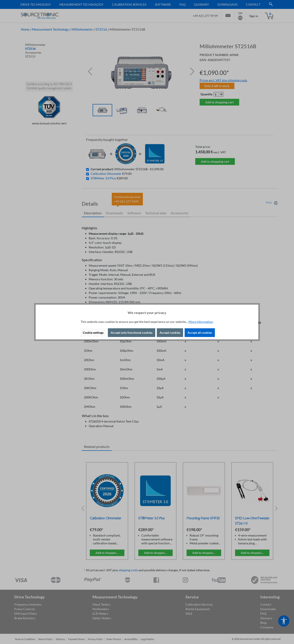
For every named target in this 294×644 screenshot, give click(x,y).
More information (201, 322)
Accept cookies (170, 333)
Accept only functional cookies (132, 333)
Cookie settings (93, 333)
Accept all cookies (200, 333)
